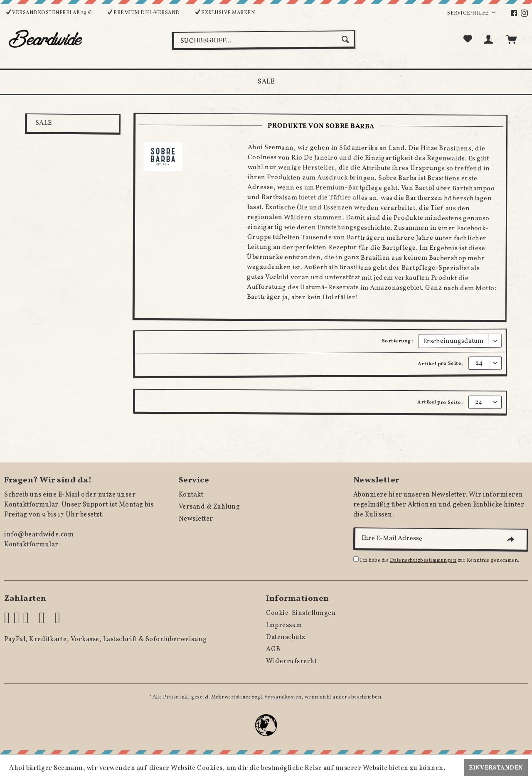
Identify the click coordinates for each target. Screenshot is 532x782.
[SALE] (266, 82)
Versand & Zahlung (209, 507)
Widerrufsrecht (291, 662)
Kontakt (191, 495)
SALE (44, 123)
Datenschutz (286, 637)
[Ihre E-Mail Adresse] (441, 540)
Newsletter (196, 519)
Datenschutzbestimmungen (423, 561)
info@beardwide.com (39, 535)
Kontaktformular (31, 545)
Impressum (284, 625)
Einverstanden (496, 768)
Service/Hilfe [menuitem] (468, 13)
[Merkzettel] (468, 39)
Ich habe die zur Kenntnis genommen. (440, 561)
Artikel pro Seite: (440, 364)
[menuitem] (515, 14)
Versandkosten (283, 697)
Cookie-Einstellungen (301, 613)
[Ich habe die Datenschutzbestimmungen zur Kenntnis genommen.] (356, 559)
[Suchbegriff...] (264, 40)
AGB (273, 649)
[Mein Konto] (490, 39)
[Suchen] (346, 39)
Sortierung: (398, 341)
